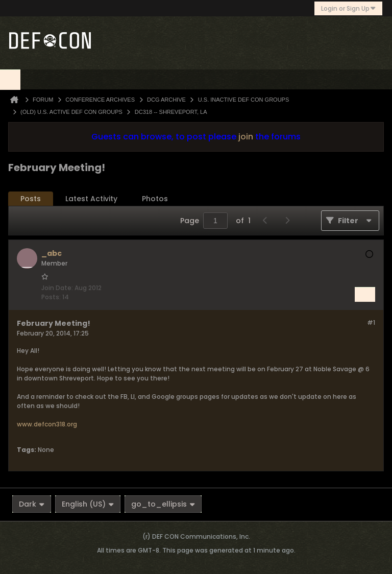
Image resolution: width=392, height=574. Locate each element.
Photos (155, 199)
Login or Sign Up (348, 8)
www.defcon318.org (47, 424)
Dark (32, 504)
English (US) (88, 504)
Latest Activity (91, 199)
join (246, 137)
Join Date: (57, 288)
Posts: (51, 297)
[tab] (31, 199)
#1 (371, 322)
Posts (31, 199)
